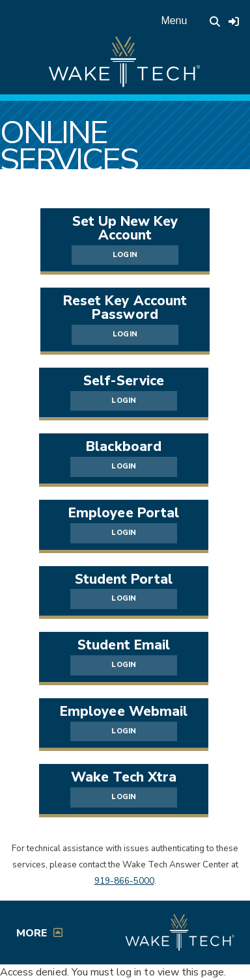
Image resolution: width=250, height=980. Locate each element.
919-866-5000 (124, 881)
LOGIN (125, 255)
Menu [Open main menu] (174, 20)
